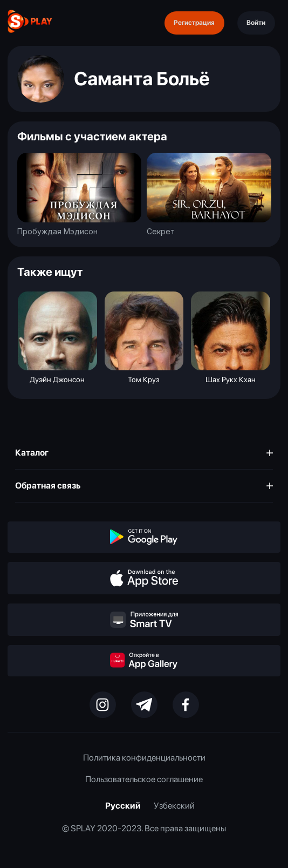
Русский (123, 806)
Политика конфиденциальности (144, 758)
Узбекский (174, 806)
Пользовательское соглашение (144, 779)
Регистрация (194, 22)
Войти (256, 22)
